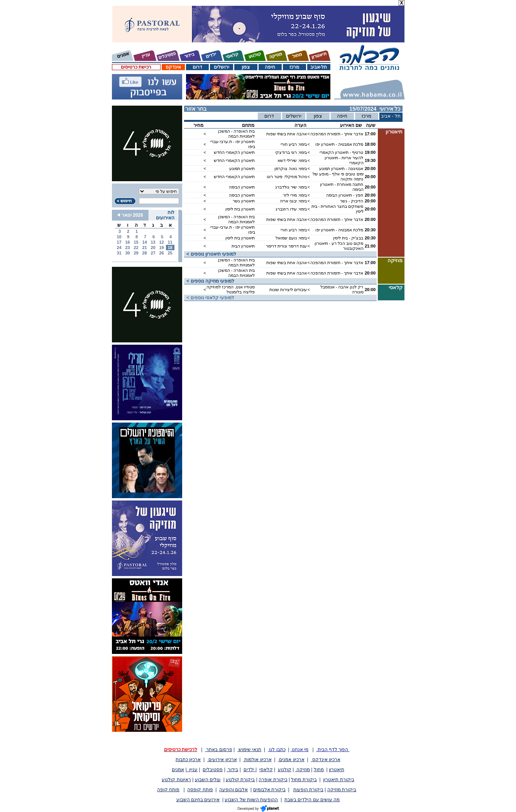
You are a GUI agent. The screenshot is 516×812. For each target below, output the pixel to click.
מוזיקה (303, 770)
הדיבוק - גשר (352, 201)
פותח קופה (168, 790)
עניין (192, 770)
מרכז (294, 67)
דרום (197, 67)
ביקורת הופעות (308, 790)
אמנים (178, 770)
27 (153, 253)
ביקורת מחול (304, 780)
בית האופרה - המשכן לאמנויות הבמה (237, 134)
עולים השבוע (208, 780)
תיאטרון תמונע (242, 168)
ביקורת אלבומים (269, 790)
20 (153, 248)
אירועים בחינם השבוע (198, 800)
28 (144, 253)
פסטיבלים (213, 770)
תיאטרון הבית (243, 246)
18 (170, 248)
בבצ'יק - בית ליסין (348, 238)
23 (127, 248)
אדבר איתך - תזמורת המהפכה (337, 134)
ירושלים (222, 67)
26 (161, 253)
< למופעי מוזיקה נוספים (209, 281)
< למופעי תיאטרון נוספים (210, 254)
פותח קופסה (200, 790)
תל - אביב (391, 116)
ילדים (250, 770)
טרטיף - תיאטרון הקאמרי (342, 152)
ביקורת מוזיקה (342, 790)
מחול (319, 770)
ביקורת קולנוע (240, 780)
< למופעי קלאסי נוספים (209, 298)
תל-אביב (319, 67)
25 (170, 253)
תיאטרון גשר (244, 201)
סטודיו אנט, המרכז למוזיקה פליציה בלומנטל (231, 289)
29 (136, 253)
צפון (246, 67)
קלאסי (266, 770)
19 (161, 248)
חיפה (270, 67)
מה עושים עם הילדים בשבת (312, 800)
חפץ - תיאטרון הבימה (345, 195)
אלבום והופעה (233, 790)
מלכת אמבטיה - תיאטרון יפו (339, 144)
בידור (232, 770)
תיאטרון (337, 770)
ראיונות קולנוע (176, 780)
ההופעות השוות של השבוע (251, 800)
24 (119, 248)
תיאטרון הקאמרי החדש (234, 152)
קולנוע (285, 770)
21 (144, 248)
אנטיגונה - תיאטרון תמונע (341, 168)
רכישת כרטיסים (136, 67)
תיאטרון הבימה (242, 187)
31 (119, 253)
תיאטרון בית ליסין (240, 209)
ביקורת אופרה (273, 780)
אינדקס (173, 67)
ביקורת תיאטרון (338, 780)
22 (136, 248)
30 (127, 253)
